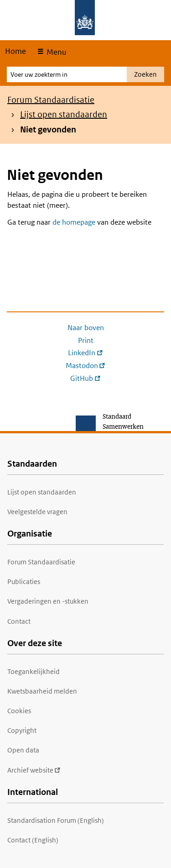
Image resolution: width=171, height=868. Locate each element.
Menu (55, 52)
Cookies (19, 711)
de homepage (74, 222)
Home (16, 51)
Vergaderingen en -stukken (48, 601)
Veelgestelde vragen (37, 512)
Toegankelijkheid (34, 671)
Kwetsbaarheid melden (42, 691)
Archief (34, 770)
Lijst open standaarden (64, 114)
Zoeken (145, 74)
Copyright (22, 730)
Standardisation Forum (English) (56, 820)
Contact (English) (33, 840)
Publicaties (24, 581)
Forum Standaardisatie (51, 100)
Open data (23, 750)
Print (86, 340)
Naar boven (86, 328)
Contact (19, 621)
